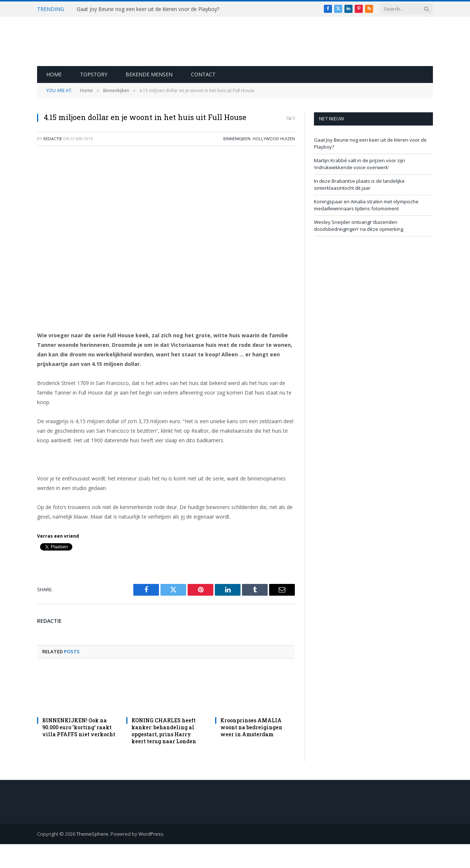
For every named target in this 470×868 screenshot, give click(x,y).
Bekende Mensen (149, 74)
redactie (53, 139)
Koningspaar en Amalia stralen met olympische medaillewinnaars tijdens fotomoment (366, 205)
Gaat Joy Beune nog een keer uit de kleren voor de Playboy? (148, 9)
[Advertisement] (166, 205)
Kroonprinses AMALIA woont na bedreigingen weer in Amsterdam (251, 727)
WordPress (151, 834)
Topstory (94, 74)
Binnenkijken (237, 139)
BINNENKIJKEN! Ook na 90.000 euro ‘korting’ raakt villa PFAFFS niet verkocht (79, 727)
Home (54, 74)
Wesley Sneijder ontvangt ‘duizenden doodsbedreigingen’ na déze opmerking (359, 226)
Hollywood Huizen (274, 139)
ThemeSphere (92, 834)
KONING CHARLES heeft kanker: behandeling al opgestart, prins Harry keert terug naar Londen (164, 731)
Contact (203, 74)
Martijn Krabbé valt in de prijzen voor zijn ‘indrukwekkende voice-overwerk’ (359, 164)
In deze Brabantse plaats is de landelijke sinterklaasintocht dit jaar (359, 185)
